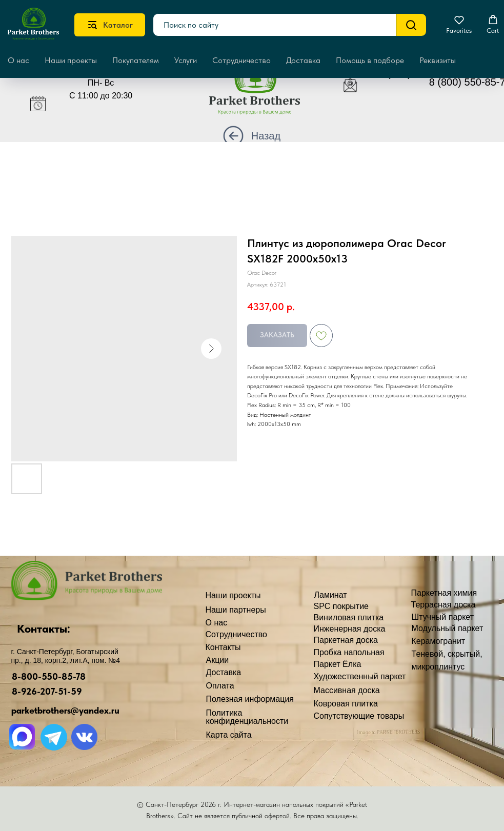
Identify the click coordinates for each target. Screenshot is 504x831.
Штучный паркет (443, 617)
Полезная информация (250, 699)
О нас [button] (18, 60)
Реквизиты (438, 60)
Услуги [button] (186, 60)
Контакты (223, 647)
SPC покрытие (341, 606)
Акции (218, 660)
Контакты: (44, 629)
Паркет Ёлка (338, 664)
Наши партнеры (236, 610)
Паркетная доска (346, 640)
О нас (217, 623)
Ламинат (331, 595)
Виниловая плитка (349, 617)
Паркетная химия (444, 593)
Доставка (303, 60)
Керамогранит (439, 641)
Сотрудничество (241, 60)
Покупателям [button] (136, 60)
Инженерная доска (350, 629)
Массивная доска (347, 690)
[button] (459, 25)
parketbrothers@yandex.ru (65, 710)
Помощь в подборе (370, 60)
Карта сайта (229, 735)
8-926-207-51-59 (47, 691)
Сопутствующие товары (359, 716)
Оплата (220, 686)
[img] (262, 90)
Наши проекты (71, 60)
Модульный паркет (448, 628)
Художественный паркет (360, 676)
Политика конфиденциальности (247, 717)
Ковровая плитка (346, 704)
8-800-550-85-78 (49, 676)
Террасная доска (443, 605)
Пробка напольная (349, 652)
